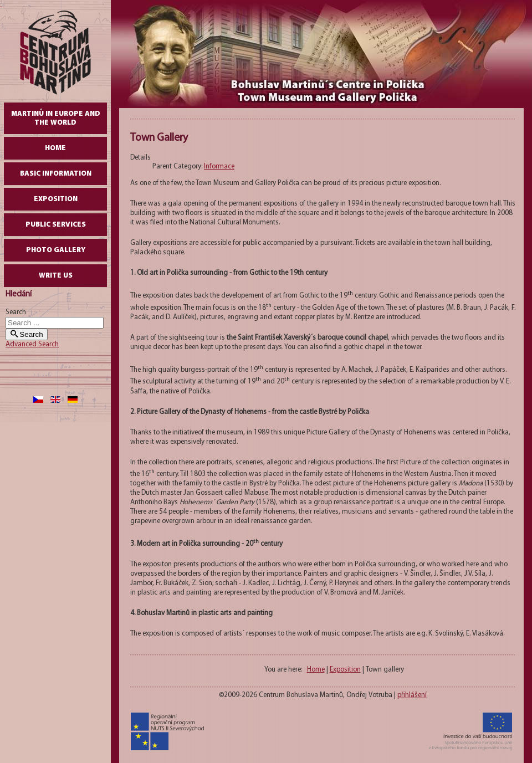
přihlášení (412, 695)
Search (16, 312)
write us (56, 276)
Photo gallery (56, 250)
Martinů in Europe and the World (56, 118)
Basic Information (56, 174)
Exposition (56, 199)
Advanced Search (32, 344)
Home (55, 148)
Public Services (56, 225)
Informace (219, 167)
